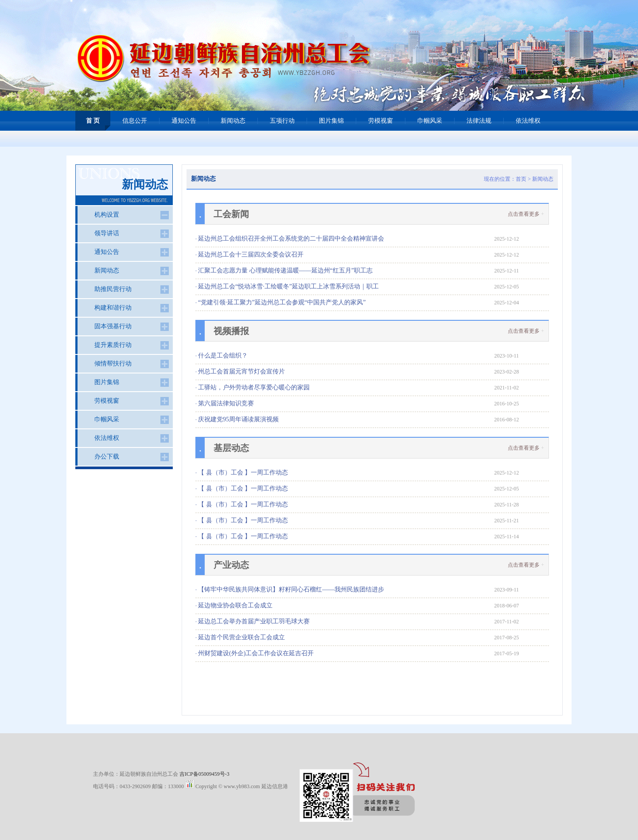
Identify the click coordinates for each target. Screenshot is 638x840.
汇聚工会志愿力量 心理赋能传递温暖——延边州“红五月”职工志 (285, 270)
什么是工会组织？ (223, 356)
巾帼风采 (430, 121)
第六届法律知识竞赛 (226, 403)
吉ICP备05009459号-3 (204, 774)
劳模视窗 (381, 121)
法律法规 (479, 121)
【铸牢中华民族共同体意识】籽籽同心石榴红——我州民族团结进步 (291, 589)
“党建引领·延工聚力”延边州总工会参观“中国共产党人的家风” (282, 302)
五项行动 (282, 121)
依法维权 (528, 121)
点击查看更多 (524, 214)
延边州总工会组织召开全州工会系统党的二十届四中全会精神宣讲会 (291, 239)
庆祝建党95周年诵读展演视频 (238, 419)
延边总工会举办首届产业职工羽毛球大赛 (254, 621)
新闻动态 (233, 121)
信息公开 (135, 121)
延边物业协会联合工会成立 (235, 605)
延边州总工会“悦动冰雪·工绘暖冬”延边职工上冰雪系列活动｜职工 (288, 286)
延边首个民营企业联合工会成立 (241, 637)
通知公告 (184, 121)
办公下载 (107, 457)
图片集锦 (331, 121)
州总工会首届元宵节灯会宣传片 (241, 371)
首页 (521, 179)
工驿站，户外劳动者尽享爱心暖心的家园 (254, 387)
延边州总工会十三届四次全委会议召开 (251, 255)
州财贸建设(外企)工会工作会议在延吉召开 (256, 653)
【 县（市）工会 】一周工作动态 (243, 472)
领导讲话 (107, 233)
